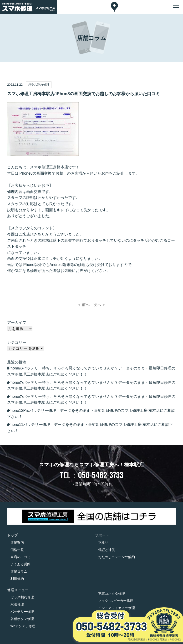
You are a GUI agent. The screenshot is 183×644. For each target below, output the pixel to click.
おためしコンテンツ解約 (117, 557)
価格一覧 (17, 550)
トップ (13, 535)
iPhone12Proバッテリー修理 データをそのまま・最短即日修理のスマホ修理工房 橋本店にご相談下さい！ (91, 414)
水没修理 (17, 604)
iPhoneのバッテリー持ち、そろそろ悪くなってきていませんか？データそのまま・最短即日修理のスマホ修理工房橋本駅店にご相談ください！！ (91, 371)
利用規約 (17, 579)
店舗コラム (19, 571)
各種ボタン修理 (22, 619)
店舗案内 (17, 542)
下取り (103, 542)
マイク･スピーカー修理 (116, 601)
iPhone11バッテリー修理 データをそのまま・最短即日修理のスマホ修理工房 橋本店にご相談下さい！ (90, 428)
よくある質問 (20, 564)
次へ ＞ (100, 305)
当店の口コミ (20, 557)
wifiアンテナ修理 (23, 626)
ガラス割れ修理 (22, 597)
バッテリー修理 (22, 612)
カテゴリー (17, 342)
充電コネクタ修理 (112, 594)
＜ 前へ (83, 305)
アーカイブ (17, 322)
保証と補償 (107, 550)
